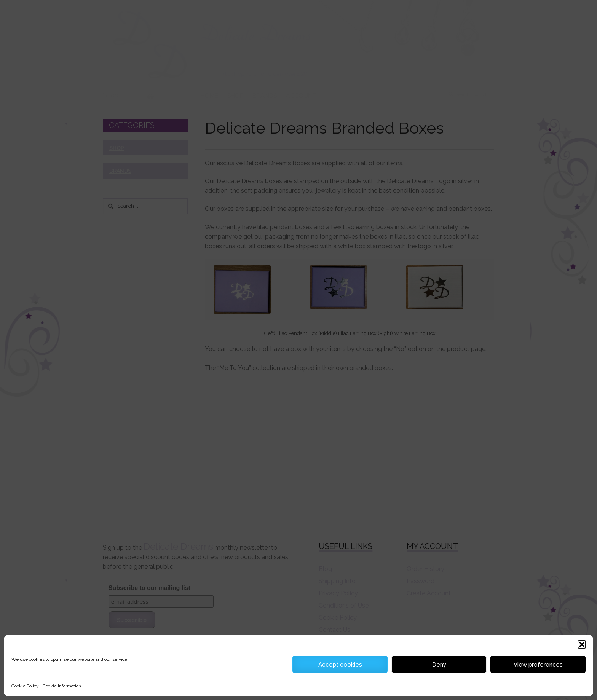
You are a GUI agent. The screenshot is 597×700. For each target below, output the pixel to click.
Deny (439, 665)
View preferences (538, 665)
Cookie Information (62, 686)
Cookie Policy (25, 686)
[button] (582, 644)
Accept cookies (340, 665)
